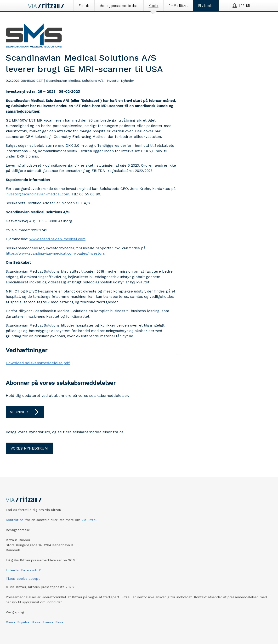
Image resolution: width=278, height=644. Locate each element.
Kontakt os (15, 520)
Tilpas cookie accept (23, 579)
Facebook (29, 570)
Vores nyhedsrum (29, 448)
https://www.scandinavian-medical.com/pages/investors (55, 253)
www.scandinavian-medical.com (57, 239)
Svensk (48, 622)
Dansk (11, 622)
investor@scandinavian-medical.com (37, 194)
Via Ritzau (89, 520)
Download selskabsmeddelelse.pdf (38, 363)
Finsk (59, 622)
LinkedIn (12, 570)
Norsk (36, 622)
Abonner (25, 412)
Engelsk (23, 622)
